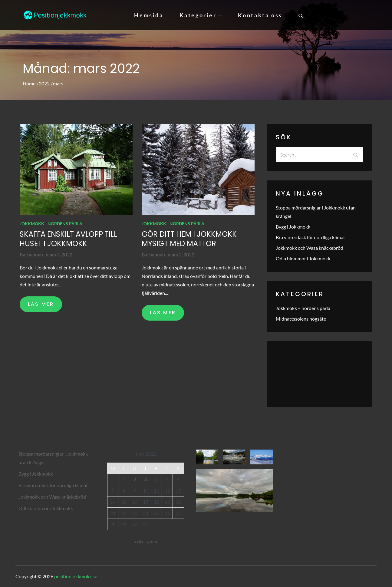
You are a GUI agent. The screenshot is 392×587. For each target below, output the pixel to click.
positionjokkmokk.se (76, 576)
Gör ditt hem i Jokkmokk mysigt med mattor (189, 239)
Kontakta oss (260, 15)
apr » (152, 541)
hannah (35, 254)
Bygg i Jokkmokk (293, 227)
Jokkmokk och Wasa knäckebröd (310, 248)
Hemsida (149, 15)
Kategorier (201, 15)
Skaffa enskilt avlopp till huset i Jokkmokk (68, 239)
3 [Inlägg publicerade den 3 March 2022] (145, 479)
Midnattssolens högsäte (301, 319)
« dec (139, 541)
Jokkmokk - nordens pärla (51, 224)
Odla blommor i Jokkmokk (303, 258)
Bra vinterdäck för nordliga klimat (310, 237)
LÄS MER (41, 304)
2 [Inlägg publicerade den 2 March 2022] (135, 479)
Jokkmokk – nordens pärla (303, 308)
